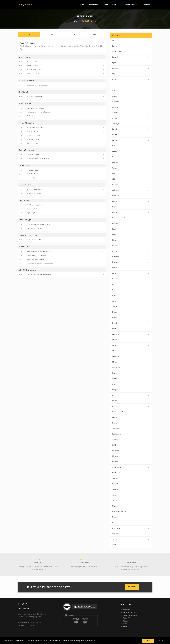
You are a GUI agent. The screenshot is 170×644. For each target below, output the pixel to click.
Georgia (131, 245)
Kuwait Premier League (28, 186)
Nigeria (131, 373)
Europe (131, 46)
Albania (131, 85)
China (131, 179)
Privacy (125, 627)
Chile (131, 173)
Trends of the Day (110, 4)
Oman (131, 384)
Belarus (131, 134)
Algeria (131, 90)
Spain (131, 62)
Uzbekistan (131, 528)
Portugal (131, 406)
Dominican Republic (131, 218)
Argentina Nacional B (27, 81)
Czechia (131, 184)
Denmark (131, 212)
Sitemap (126, 621)
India (131, 273)
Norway (131, 378)
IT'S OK (148, 641)
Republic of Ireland (131, 412)
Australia (131, 112)
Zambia (131, 545)
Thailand (131, 489)
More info (161, 641)
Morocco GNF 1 (25, 248)
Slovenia (131, 461)
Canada (131, 168)
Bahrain (131, 129)
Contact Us (127, 618)
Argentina (131, 101)
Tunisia (131, 495)
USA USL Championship (28, 271)
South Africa (131, 467)
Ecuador (131, 223)
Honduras (131, 256)
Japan (131, 301)
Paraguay (131, 389)
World (131, 40)
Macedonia (131, 340)
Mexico (131, 351)
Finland (131, 240)
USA (131, 522)
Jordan (131, 306)
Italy (131, 73)
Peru (131, 395)
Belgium (131, 140)
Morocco (131, 362)
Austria (131, 118)
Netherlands (131, 367)
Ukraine (131, 506)
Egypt (131, 229)
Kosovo (131, 317)
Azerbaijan (131, 123)
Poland (131, 400)
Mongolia (131, 356)
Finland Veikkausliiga (27, 124)
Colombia (131, 190)
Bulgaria (131, 162)
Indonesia (131, 279)
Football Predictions (89, 21)
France (131, 79)
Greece (131, 251)
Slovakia (131, 456)
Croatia (131, 201)
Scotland (131, 439)
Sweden (131, 478)
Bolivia (131, 146)
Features (146, 4)
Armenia (131, 107)
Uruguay (131, 517)
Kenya (131, 312)
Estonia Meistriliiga (26, 104)
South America (131, 51)
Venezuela (131, 534)
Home (82, 4)
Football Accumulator (130, 4)
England (131, 57)
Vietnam (131, 539)
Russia (131, 423)
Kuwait (131, 323)
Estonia (131, 234)
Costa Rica (131, 195)
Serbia (131, 445)
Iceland (131, 267)
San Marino (131, 428)
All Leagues (116, 35)
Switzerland (131, 484)
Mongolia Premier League (28, 236)
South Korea (131, 473)
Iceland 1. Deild (25, 166)
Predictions (94, 4)
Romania (131, 417)
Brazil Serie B (24, 93)
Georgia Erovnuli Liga (27, 151)
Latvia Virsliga (24, 201)
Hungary (131, 262)
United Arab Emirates (131, 511)
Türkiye (131, 500)
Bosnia (131, 151)
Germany (131, 68)
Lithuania (131, 334)
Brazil (131, 157)
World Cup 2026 (25, 58)
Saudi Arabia (131, 434)
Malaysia (131, 345)
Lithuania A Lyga (25, 220)
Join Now (132, 587)
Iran (131, 284)
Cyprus (131, 207)
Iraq (131, 290)
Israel (131, 295)
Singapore (131, 450)
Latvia (131, 328)
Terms (125, 624)
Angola (131, 96)
